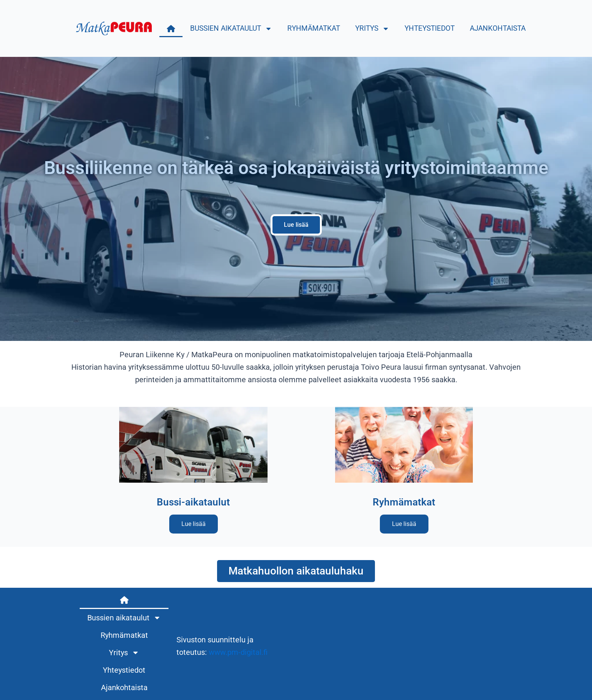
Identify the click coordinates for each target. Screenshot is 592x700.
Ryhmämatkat (314, 28)
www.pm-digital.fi (238, 652)
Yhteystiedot (430, 28)
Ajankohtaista (498, 28)
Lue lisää (194, 524)
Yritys (372, 29)
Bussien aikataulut (231, 29)
